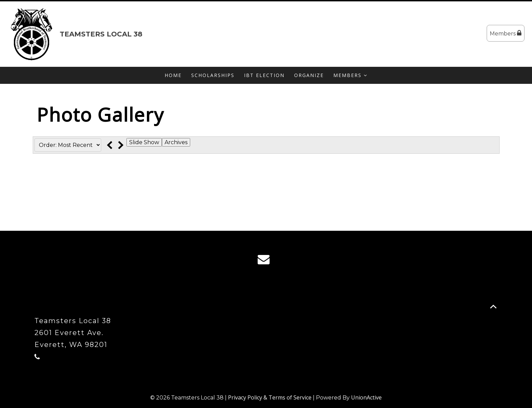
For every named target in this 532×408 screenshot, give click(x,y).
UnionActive (366, 397)
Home (173, 75)
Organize (309, 75)
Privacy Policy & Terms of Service (270, 397)
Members (506, 33)
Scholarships (213, 75)
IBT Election (264, 75)
